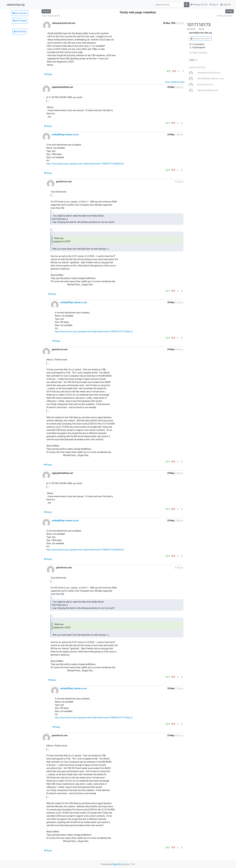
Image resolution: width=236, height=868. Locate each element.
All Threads (20, 21)
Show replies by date (175, 82)
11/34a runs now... (225, 16)
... (48, 101)
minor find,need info (51, 16)
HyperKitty (117, 864)
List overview (20, 13)
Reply (48, 74)
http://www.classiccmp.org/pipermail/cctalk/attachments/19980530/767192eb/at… (94, 332)
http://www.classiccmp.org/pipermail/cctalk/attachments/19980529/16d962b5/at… (86, 164)
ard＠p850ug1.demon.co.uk (65, 135)
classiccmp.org (16, 5)
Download (20, 32)
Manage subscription (200, 39)
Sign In (214, 5)
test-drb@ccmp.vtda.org (200, 33)
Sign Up (226, 5)
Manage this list (199, 5)
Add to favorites (198, 53)
